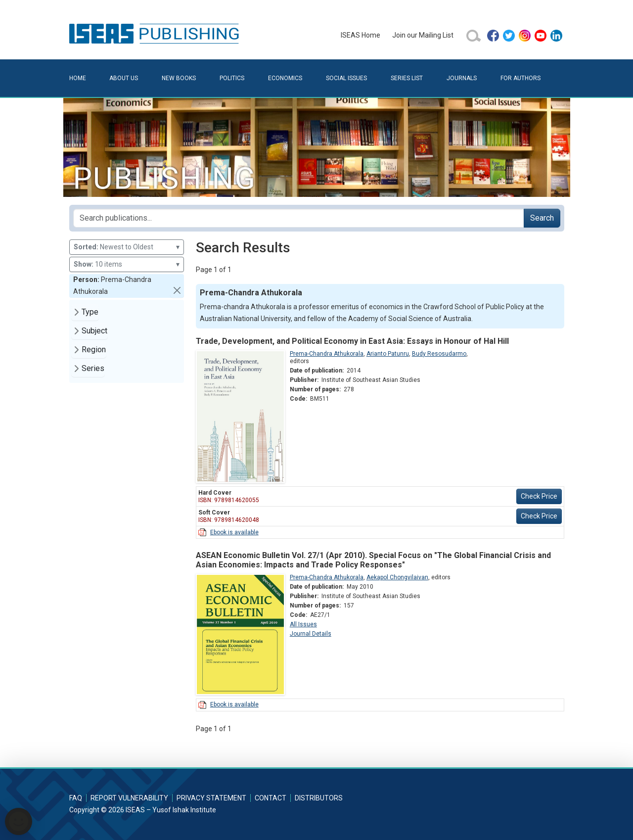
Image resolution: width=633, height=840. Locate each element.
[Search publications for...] (299, 218)
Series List (407, 78)
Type (90, 312)
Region (94, 350)
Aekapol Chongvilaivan (397, 577)
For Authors (520, 78)
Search (542, 218)
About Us (124, 78)
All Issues (303, 624)
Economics (285, 78)
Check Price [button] (539, 496)
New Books (179, 78)
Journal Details (311, 634)
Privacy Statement (211, 798)
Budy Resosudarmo (439, 354)
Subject (94, 331)
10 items (127, 264)
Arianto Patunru (388, 354)
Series (93, 368)
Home (78, 78)
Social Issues (346, 78)
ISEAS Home (361, 35)
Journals (462, 78)
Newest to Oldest (127, 247)
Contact (271, 798)
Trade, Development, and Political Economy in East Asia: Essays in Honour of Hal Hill (352, 341)
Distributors (319, 798)
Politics (232, 78)
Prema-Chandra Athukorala (327, 354)
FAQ (76, 798)
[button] (177, 290)
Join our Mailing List (423, 35)
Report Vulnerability (129, 798)
